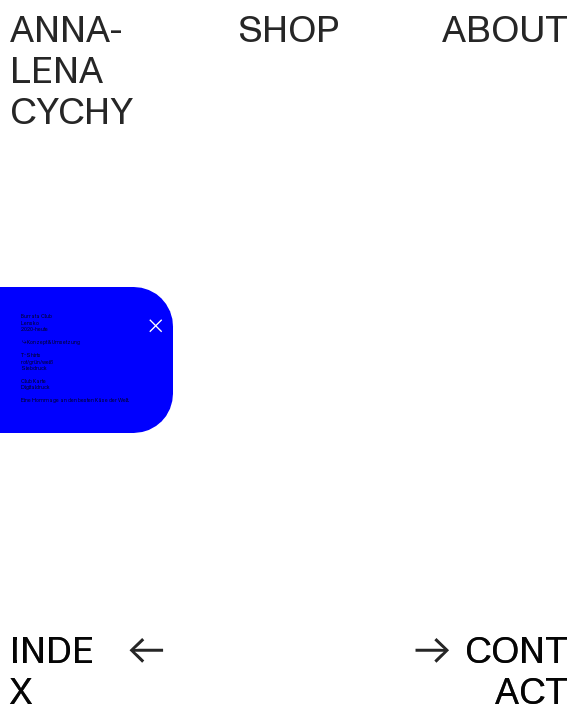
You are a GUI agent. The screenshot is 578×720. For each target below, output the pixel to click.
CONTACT (516, 671)
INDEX (52, 671)
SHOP (289, 30)
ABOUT (505, 30)
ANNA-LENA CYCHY (75, 71)
